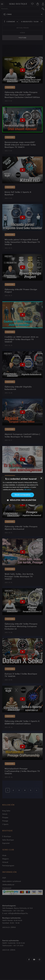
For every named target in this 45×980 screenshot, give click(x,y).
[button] (22, 500)
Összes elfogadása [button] (23, 495)
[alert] (22, 490)
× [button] (41, 478)
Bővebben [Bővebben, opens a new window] (28, 490)
